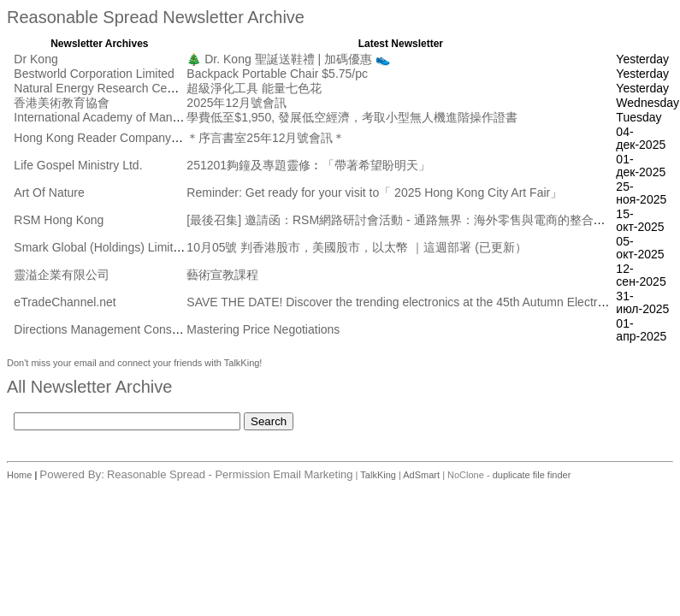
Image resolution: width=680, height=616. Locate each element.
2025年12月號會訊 (237, 103)
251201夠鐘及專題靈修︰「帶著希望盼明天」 (308, 165)
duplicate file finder (532, 475)
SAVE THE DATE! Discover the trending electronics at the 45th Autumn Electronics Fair (418, 302)
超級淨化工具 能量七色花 (254, 88)
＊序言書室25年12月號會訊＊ (266, 138)
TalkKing (378, 475)
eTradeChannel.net (65, 302)
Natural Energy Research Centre (101, 88)
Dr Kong (35, 59)
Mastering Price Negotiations (263, 329)
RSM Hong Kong (59, 220)
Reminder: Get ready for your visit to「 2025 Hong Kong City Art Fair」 (374, 192)
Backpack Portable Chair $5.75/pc (277, 74)
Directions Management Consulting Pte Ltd (127, 329)
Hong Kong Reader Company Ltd (102, 138)
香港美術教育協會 (62, 103)
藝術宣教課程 (222, 275)
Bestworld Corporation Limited (94, 74)
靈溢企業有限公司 (62, 275)
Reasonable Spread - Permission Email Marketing (230, 474)
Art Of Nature (49, 192)
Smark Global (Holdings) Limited (100, 247)
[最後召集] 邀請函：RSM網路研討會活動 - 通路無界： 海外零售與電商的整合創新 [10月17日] (432, 220)
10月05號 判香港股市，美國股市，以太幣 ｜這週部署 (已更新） (356, 247)
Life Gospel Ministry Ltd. (78, 165)
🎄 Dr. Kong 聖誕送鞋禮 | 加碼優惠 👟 (288, 59)
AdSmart (421, 475)
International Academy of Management (116, 117)
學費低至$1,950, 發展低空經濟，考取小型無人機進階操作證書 (352, 117)
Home (21, 475)
